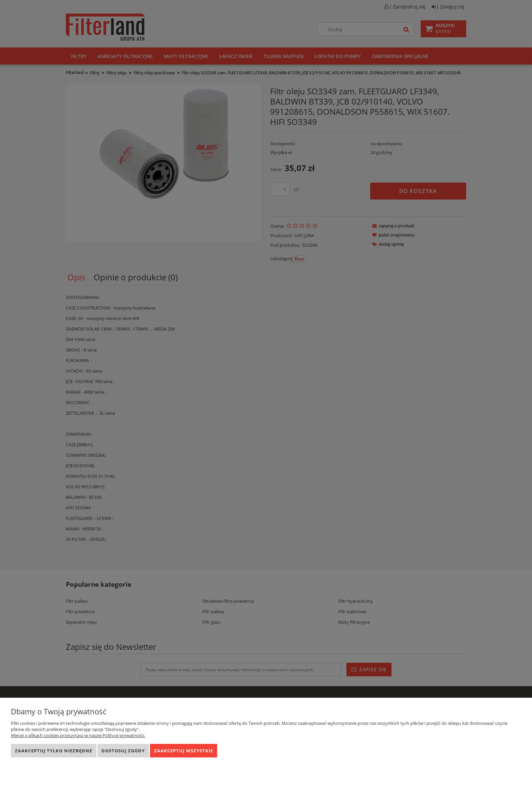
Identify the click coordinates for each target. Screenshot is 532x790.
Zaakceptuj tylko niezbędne (54, 751)
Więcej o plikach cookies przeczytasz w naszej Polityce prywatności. (78, 735)
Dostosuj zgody (123, 751)
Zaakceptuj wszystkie (184, 751)
